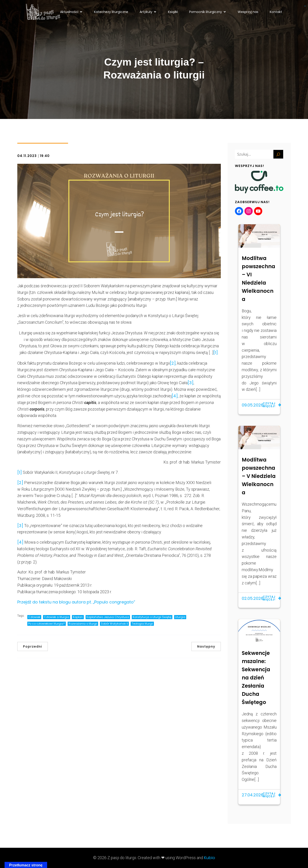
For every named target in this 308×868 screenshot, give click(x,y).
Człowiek (34, 617)
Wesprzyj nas (248, 12)
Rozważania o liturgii (83, 624)
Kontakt (276, 12)
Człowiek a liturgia (57, 617)
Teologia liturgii (142, 624)
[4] (175, 396)
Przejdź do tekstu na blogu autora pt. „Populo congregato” (76, 602)
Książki (173, 12)
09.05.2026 (253, 405)
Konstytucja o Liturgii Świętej (152, 617)
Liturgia (180, 617)
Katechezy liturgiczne (111, 12)
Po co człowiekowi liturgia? (47, 624)
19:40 (45, 156)
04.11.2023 (27, 156)
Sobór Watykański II (114, 624)
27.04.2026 (253, 795)
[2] (173, 363)
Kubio (210, 858)
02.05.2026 (253, 598)
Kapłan (78, 617)
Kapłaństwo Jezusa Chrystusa (108, 617)
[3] (191, 383)
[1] (216, 352)
